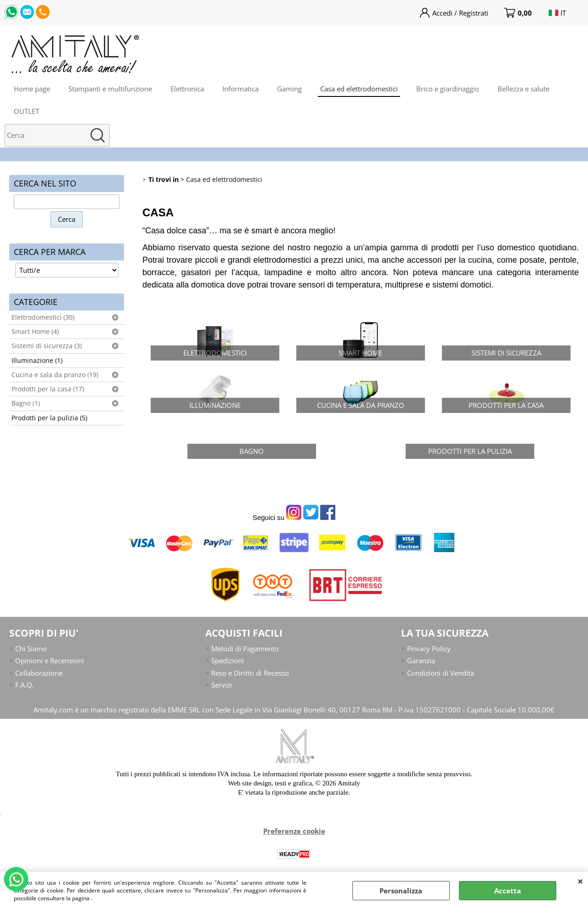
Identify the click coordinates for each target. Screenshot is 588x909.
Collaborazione (39, 673)
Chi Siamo (31, 649)
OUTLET (26, 111)
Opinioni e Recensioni (50, 661)
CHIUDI (580, 881)
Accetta (508, 891)
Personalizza (401, 891)
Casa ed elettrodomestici (359, 89)
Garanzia (421, 661)
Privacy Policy (429, 649)
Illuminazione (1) (37, 361)
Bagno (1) (26, 403)
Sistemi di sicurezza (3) (47, 346)
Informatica (240, 89)
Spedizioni (228, 661)
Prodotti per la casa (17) (48, 389)
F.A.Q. (25, 685)
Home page (32, 89)
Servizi (222, 685)
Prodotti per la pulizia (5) (49, 418)
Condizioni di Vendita (441, 673)
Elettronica (187, 89)
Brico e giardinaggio (448, 89)
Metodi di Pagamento (245, 649)
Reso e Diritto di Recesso (250, 673)
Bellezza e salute (523, 89)
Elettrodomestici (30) (43, 317)
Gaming (289, 89)
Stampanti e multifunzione (110, 89)
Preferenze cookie (294, 831)
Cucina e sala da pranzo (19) (55, 375)
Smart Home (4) (35, 332)
